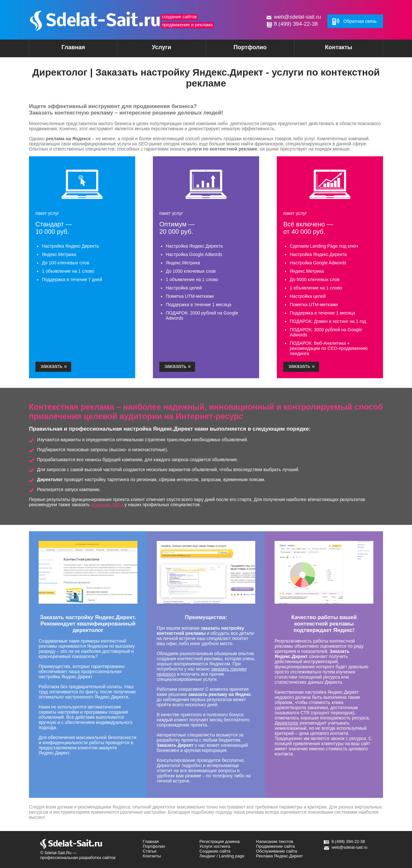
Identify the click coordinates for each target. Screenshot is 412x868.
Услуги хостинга (215, 846)
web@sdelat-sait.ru (297, 17)
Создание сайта (215, 851)
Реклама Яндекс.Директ (280, 856)
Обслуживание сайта (277, 851)
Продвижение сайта (276, 846)
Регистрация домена (220, 841)
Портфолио (250, 47)
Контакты (339, 47)
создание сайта (107, 505)
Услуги (150, 49)
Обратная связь (360, 21)
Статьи (150, 851)
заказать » (54, 366)
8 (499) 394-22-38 (296, 24)
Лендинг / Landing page (222, 856)
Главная (73, 47)
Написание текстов (275, 841)
